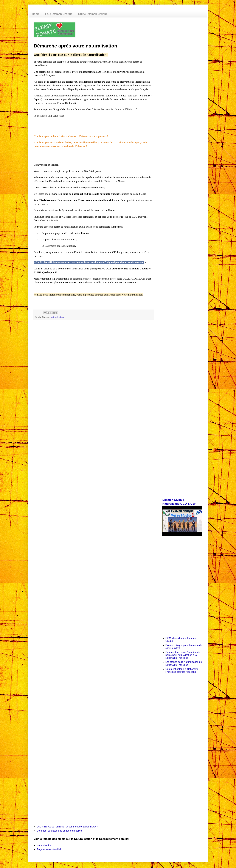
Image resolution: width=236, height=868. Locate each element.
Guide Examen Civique (93, 14)
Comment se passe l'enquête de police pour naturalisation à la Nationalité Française (183, 655)
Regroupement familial (49, 849)
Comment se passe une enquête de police (59, 831)
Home (36, 14)
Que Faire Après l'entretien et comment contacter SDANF (67, 827)
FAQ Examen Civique (59, 14)
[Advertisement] (182, 67)
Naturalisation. (57, 317)
